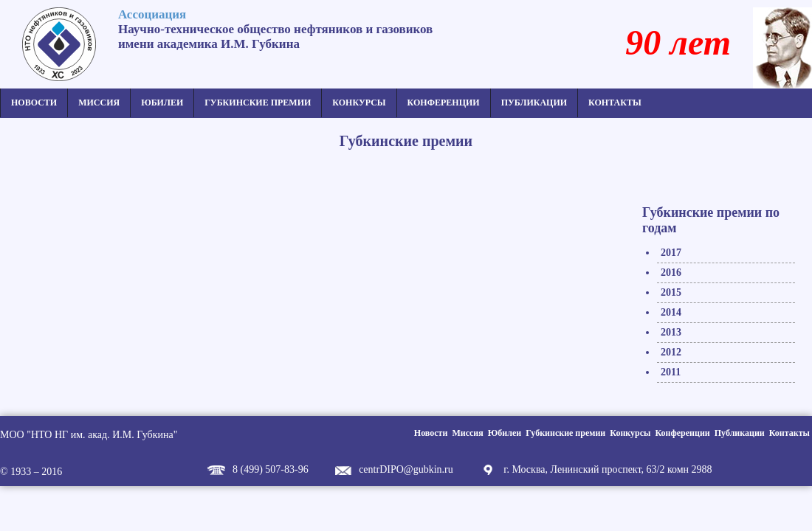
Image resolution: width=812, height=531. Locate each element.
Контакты (615, 103)
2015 (671, 292)
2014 (671, 312)
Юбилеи (162, 103)
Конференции (444, 103)
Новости (34, 103)
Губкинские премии (258, 103)
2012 (671, 352)
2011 (671, 372)
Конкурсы (359, 103)
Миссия (99, 103)
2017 (671, 253)
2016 (671, 273)
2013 (671, 332)
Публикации (534, 103)
